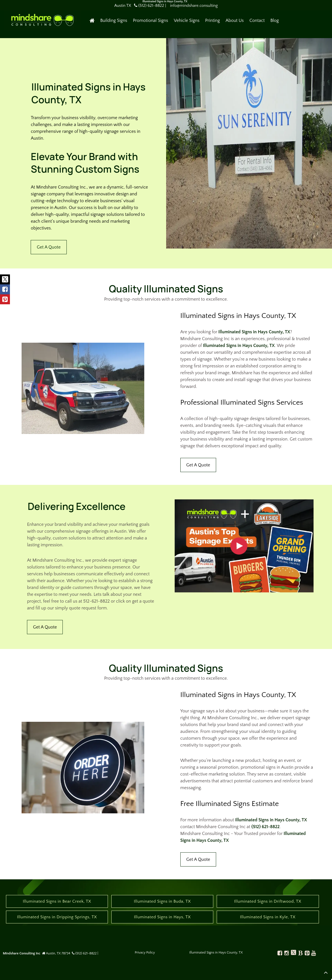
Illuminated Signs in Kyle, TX (268, 917)
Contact (257, 20)
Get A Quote (49, 247)
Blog (275, 20)
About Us (235, 20)
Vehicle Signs (187, 20)
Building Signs (114, 20)
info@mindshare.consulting (194, 6)
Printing (212, 20)
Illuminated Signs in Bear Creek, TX (57, 901)
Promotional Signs (151, 20)
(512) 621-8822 (265, 827)
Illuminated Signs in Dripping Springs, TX (57, 917)
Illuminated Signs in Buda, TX (162, 901)
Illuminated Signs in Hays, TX (162, 917)
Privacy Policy (145, 953)
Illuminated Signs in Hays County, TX (254, 332)
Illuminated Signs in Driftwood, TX (268, 901)
